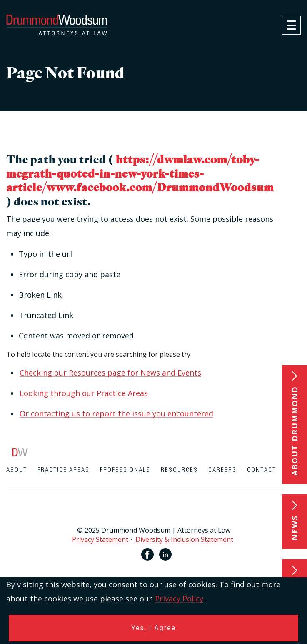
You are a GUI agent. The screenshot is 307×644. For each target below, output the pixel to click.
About (17, 470)
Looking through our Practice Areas (84, 393)
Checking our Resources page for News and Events (110, 373)
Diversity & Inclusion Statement (185, 539)
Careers (222, 470)
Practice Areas (64, 470)
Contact (262, 470)
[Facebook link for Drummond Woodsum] (147, 554)
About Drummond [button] (295, 431)
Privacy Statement (100, 539)
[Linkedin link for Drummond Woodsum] (165, 554)
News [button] (295, 528)
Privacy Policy (179, 599)
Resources (179, 470)
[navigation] (291, 25)
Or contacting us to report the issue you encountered (116, 413)
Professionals (125, 470)
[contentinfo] (153, 515)
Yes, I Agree (153, 628)
